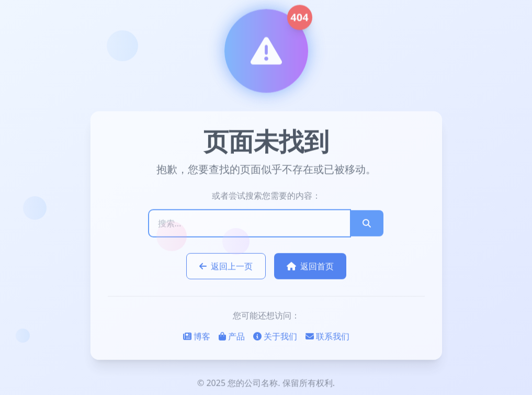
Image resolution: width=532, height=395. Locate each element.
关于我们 (275, 337)
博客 (197, 337)
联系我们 (327, 337)
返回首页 (310, 267)
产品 (232, 337)
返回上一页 (226, 267)
